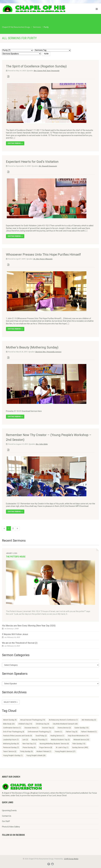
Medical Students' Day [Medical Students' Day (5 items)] (60, 740)
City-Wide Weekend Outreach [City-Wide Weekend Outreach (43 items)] (65, 724)
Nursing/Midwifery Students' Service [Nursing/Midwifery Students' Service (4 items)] (54, 744)
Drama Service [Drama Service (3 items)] (64, 728)
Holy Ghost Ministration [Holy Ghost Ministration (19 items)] (78, 736)
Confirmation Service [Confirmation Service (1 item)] (12, 728)
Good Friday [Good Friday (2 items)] (41, 736)
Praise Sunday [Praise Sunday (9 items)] (29, 748)
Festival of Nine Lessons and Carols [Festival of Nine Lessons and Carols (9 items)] (18, 736)
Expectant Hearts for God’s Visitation (32, 162)
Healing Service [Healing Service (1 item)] (57, 736)
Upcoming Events (9, 810)
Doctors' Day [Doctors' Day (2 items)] (48, 728)
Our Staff (6, 821)
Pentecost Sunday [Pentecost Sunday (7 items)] (11, 748)
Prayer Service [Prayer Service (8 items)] (46, 748)
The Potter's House (16, 557)
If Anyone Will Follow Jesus (15, 634)
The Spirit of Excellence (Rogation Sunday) (36, 66)
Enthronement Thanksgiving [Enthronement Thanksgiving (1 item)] (39, 732)
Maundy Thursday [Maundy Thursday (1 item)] (39, 740)
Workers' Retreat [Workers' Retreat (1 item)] (44, 751)
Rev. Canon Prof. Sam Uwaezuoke (47, 71)
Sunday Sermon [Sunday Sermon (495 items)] (80, 748)
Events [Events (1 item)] (58, 732)
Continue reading (15, 143)
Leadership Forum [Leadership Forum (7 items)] (11, 740)
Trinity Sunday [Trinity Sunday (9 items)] (26, 751)
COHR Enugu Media (71, 859)
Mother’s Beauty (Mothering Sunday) (32, 347)
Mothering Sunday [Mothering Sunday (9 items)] (11, 744)
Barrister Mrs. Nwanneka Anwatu (48, 352)
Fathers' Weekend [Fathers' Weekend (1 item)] (89, 732)
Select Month (11, 702)
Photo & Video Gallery (11, 827)
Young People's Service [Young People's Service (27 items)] (65, 751)
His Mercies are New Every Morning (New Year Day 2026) (29, 626)
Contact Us (7, 816)
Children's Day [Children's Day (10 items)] (25, 724)
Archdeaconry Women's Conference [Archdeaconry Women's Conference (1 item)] (63, 720)
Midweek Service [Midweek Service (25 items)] (81, 740)
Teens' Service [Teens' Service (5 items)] (10, 751)
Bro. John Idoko (42, 444)
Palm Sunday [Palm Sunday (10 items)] (79, 744)
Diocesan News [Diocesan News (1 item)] (32, 728)
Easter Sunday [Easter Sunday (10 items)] (82, 728)
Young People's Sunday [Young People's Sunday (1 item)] (13, 755)
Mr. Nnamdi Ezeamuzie (48, 166)
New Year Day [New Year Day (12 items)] (29, 744)
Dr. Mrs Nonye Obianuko (43, 259)
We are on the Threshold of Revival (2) (20, 643)
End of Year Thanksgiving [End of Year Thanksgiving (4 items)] (14, 732)
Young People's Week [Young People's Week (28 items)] (36, 755)
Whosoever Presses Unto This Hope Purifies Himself (43, 255)
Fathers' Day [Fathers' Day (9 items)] (72, 732)
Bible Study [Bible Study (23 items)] (9, 724)
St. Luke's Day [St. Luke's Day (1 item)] (62, 748)
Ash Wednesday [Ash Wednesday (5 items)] (89, 720)
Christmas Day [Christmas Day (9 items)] (42, 724)
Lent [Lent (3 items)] (25, 740)
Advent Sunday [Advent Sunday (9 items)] (10, 720)
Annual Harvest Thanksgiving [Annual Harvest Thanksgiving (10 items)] (33, 720)
